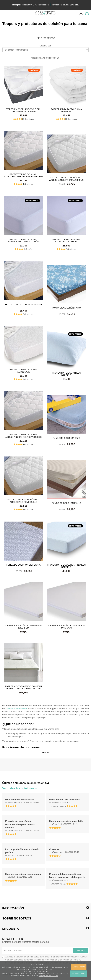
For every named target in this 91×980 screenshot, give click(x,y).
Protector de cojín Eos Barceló (66, 374)
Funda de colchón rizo (66, 438)
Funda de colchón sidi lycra (23, 565)
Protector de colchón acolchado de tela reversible (23, 436)
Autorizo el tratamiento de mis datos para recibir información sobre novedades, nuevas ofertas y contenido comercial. (45, 960)
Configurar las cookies (48, 976)
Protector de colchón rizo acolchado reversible (23, 501)
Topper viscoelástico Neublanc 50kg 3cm (66, 627)
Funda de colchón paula (66, 503)
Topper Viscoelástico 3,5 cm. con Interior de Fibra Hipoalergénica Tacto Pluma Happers (24, 110)
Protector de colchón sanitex (24, 304)
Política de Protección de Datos (49, 960)
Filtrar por (46, 38)
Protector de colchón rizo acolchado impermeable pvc (66, 179)
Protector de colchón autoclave (24, 371)
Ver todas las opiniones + (20, 788)
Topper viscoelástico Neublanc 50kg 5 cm (23, 627)
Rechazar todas (79, 974)
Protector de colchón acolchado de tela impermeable (24, 175)
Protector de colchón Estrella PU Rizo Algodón (24, 240)
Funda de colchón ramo (66, 308)
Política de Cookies (40, 971)
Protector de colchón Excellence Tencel (66, 240)
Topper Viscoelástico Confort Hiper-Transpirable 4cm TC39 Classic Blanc (24, 687)
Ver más (45, 752)
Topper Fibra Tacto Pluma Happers (67, 110)
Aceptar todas (79, 967)
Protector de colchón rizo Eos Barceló (66, 566)
